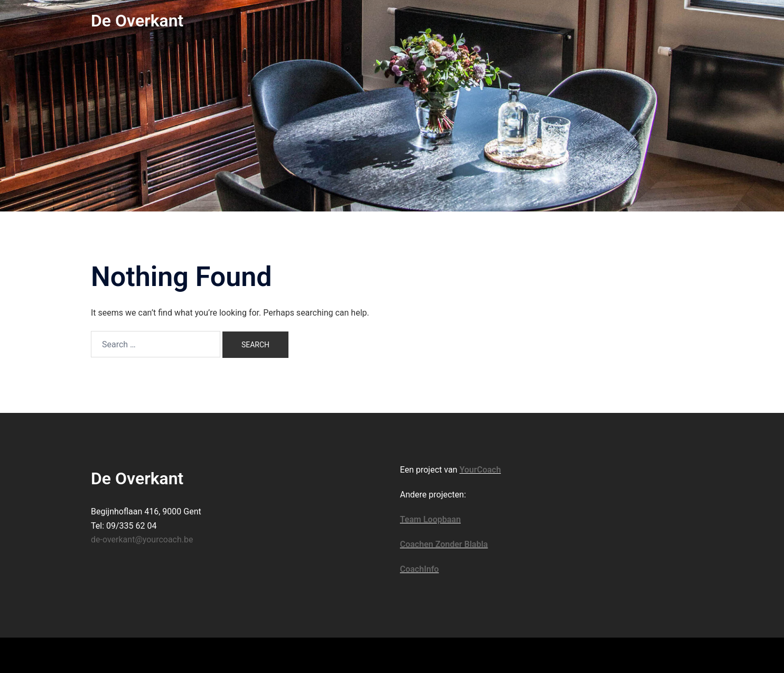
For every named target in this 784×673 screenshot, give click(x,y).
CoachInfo (419, 569)
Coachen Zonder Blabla (444, 544)
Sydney (260, 655)
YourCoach (480, 470)
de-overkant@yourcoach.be (142, 540)
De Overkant (137, 21)
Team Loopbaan (430, 519)
